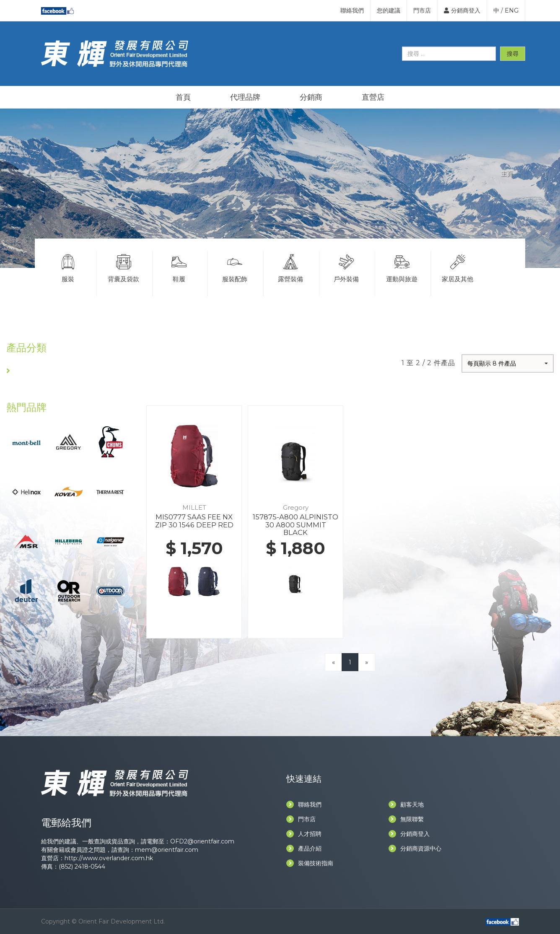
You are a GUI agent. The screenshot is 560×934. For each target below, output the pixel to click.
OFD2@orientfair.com (202, 841)
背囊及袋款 (124, 267)
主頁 (507, 174)
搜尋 (513, 54)
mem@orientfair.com (167, 850)
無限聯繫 (406, 819)
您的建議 (389, 10)
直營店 (373, 97)
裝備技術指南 (310, 863)
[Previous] (333, 662)
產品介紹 (304, 848)
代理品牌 (245, 97)
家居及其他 (458, 267)
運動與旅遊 (402, 267)
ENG (512, 10)
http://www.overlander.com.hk (109, 858)
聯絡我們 (352, 10)
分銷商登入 (462, 10)
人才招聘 (304, 834)
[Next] (367, 662)
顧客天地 (406, 804)
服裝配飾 (235, 267)
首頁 (183, 97)
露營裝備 (290, 267)
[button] (508, 363)
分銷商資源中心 (415, 848)
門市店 (422, 10)
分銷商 (311, 97)
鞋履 (179, 267)
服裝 (68, 267)
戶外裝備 (346, 267)
